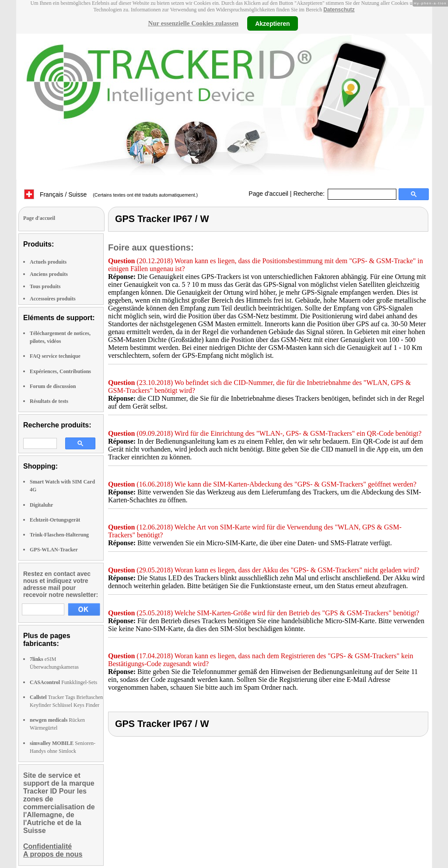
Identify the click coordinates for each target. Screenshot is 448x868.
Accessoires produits (53, 299)
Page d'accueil (268, 194)
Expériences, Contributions (60, 371)
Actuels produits (48, 262)
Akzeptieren (272, 23)
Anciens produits (49, 274)
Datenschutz (339, 10)
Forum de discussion (53, 386)
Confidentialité (47, 846)
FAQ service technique (55, 356)
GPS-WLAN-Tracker (54, 550)
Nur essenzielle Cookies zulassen (193, 23)
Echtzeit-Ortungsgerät (55, 520)
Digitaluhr (41, 505)
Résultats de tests (49, 401)
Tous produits (45, 286)
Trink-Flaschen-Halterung (59, 535)
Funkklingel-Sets (63, 682)
